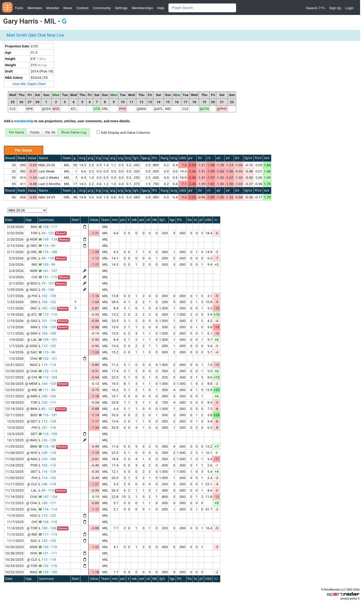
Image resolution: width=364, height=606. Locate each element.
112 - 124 (47, 421)
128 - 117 (48, 227)
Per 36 (50, 132)
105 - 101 (48, 340)
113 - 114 (47, 365)
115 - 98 (47, 352)
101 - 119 (47, 321)
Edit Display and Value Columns (126, 133)
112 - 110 (48, 315)
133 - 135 (47, 541)
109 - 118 (47, 453)
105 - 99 (47, 265)
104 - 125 (47, 384)
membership (24, 121)
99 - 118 (46, 258)
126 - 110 (48, 522)
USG (183, 158)
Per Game (16, 132)
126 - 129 (47, 440)
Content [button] (83, 8)
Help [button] (161, 8)
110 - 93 (47, 246)
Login (349, 8)
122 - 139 (47, 296)
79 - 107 (46, 283)
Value (32, 158)
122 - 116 (48, 566)
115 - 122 (47, 516)
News (68, 8)
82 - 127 (46, 409)
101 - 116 (47, 428)
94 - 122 (46, 233)
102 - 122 (47, 308)
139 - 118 (48, 239)
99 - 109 (46, 290)
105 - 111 (47, 402)
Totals (35, 132)
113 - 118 (47, 560)
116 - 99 (47, 446)
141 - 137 (48, 271)
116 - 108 (48, 252)
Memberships (142, 8)
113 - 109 (48, 434)
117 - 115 (48, 534)
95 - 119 (46, 490)
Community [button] (102, 8)
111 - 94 (47, 390)
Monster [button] (53, 8)
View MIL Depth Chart (29, 84)
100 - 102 (47, 302)
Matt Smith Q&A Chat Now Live (35, 35)
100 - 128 (47, 528)
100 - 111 (47, 503)
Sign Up (335, 8)
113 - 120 (47, 346)
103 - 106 (47, 459)
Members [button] (35, 8)
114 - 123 (47, 478)
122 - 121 (48, 358)
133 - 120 (48, 572)
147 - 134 (48, 497)
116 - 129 (47, 472)
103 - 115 (47, 465)
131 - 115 (48, 277)
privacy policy (349, 599)
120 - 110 (48, 547)
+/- (216, 220)
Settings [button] (121, 8)
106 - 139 (47, 327)
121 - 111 (48, 553)
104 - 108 (47, 333)
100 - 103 (47, 396)
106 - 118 (47, 484)
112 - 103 (48, 377)
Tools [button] (19, 8)
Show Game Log (74, 132)
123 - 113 (48, 371)
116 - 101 (48, 415)
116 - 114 (48, 509)
